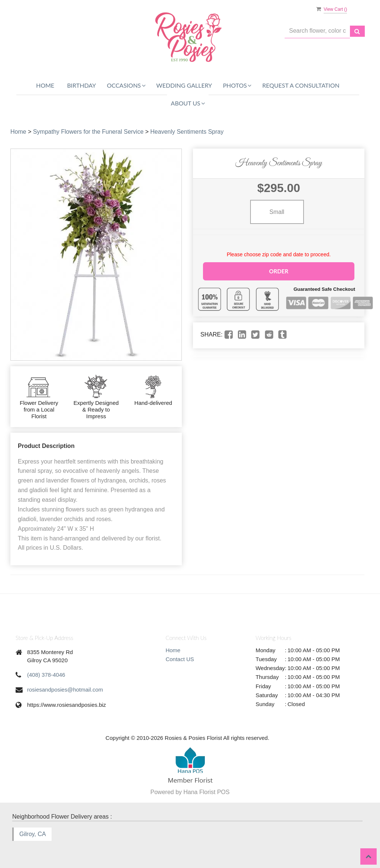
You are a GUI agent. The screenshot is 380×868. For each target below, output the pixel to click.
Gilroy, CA (33, 834)
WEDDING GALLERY (184, 85)
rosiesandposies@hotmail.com (65, 690)
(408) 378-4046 (46, 675)
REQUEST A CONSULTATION (301, 85)
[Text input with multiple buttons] (317, 31)
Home (45, 85)
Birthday (82, 85)
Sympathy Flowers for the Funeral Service (88, 132)
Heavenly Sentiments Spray (187, 132)
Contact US (180, 659)
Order (279, 271)
